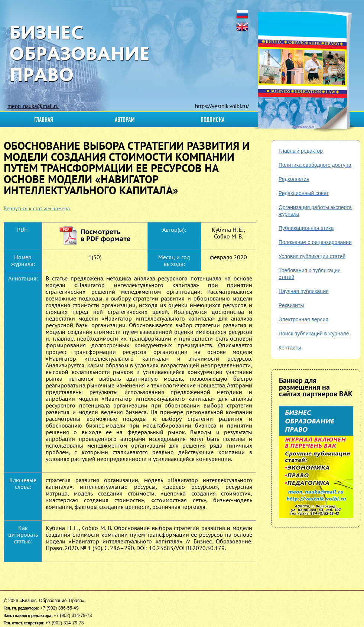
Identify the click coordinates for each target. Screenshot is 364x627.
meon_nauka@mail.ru (33, 106)
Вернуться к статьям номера (37, 208)
